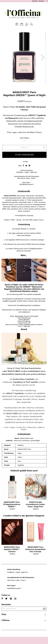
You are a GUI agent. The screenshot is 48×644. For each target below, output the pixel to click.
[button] (43, 58)
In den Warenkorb (24, 155)
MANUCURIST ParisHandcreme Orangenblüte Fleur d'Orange (35, 549)
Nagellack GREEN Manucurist (18, 240)
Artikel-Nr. (9, 441)
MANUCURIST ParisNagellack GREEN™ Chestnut (12, 549)
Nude (29, 408)
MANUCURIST (14, 371)
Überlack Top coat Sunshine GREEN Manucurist (23, 244)
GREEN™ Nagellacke (15, 393)
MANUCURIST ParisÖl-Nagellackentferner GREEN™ (12, 504)
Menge (23, 147)
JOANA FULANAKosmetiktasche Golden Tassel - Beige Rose (35, 504)
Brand (17, 438)
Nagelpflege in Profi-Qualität (25, 382)
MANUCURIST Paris (24, 92)
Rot (20, 408)
